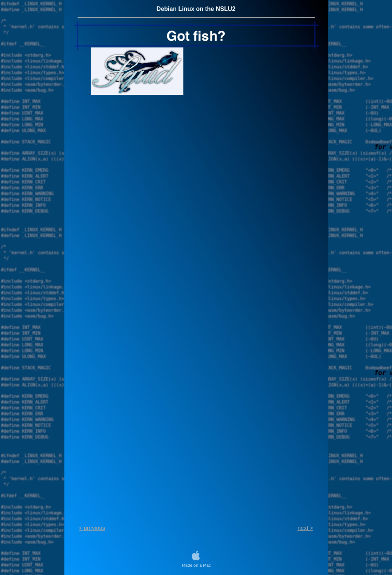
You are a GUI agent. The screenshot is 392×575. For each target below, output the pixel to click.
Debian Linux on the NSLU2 (196, 9)
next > (305, 528)
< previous (92, 528)
